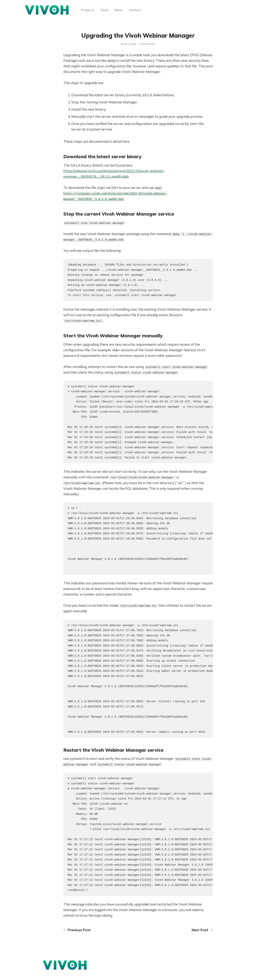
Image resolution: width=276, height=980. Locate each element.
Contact (135, 10)
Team (104, 10)
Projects (88, 10)
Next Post (202, 938)
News (119, 10)
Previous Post (77, 938)
